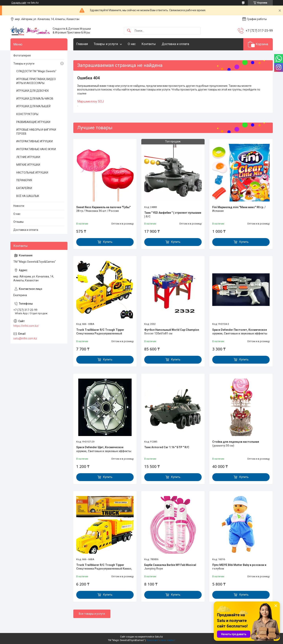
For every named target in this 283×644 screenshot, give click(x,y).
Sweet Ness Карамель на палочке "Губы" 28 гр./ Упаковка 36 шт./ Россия (103, 209)
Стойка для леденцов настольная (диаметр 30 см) (236, 444)
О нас (132, 44)
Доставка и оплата (175, 44)
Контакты (149, 44)
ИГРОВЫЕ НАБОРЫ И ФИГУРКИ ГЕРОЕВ (36, 132)
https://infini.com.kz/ (26, 326)
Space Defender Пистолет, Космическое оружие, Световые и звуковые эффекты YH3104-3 (240, 334)
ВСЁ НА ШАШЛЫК (28, 196)
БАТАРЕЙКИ (24, 188)
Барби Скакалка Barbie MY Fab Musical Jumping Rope (170, 567)
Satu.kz (159, 637)
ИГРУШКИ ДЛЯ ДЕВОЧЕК (33, 91)
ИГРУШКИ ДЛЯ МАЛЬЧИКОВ (35, 99)
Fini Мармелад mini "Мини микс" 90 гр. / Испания (239, 209)
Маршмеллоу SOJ (91, 101)
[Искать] (129, 31)
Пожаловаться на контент (161, 640)
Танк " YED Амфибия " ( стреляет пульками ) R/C (173, 215)
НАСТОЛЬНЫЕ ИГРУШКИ (32, 173)
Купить (108, 242)
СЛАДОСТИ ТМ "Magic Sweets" (36, 71)
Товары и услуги (106, 44)
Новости (19, 206)
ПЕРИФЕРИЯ (24, 180)
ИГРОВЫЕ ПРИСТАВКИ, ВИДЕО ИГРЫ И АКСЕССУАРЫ (36, 81)
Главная (82, 44)
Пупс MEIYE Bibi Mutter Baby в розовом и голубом (239, 567)
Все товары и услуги (92, 614)
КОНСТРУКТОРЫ (27, 114)
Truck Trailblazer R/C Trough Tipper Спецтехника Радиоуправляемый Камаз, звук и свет (104, 569)
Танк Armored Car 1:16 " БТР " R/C (167, 447)
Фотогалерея (22, 55)
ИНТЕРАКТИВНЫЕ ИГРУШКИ (34, 141)
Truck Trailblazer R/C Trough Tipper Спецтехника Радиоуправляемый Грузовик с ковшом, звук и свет (100, 334)
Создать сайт (19, 3)
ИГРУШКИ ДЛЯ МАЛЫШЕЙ (33, 106)
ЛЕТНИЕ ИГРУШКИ (28, 157)
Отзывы (18, 222)
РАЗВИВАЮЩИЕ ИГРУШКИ (33, 122)
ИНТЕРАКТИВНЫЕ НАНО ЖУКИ (36, 149)
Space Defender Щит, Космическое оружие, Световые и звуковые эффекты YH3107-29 (104, 451)
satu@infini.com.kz (25, 338)
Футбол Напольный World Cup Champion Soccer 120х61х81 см (172, 332)
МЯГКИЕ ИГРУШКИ (28, 165)
